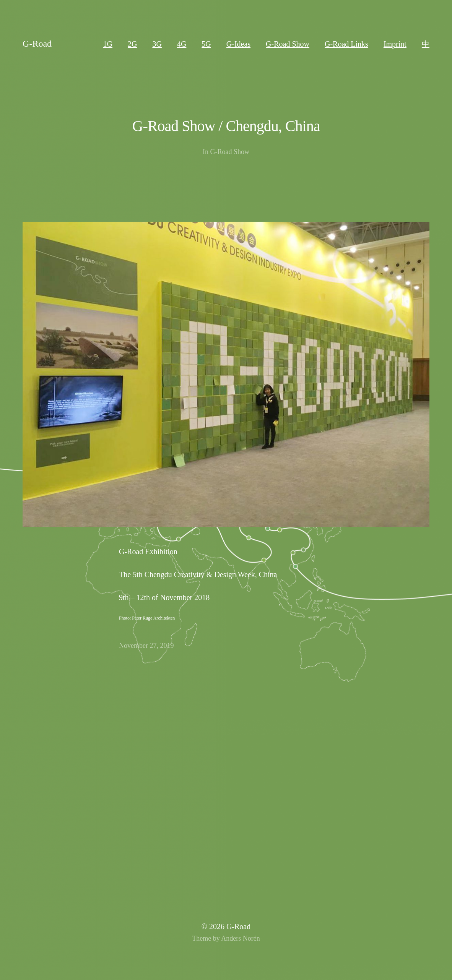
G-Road (37, 44)
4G (182, 44)
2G (132, 44)
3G (157, 44)
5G (206, 44)
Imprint (395, 44)
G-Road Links (346, 44)
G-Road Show (288, 44)
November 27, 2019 (146, 646)
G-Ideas (238, 44)
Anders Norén (240, 938)
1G (108, 44)
